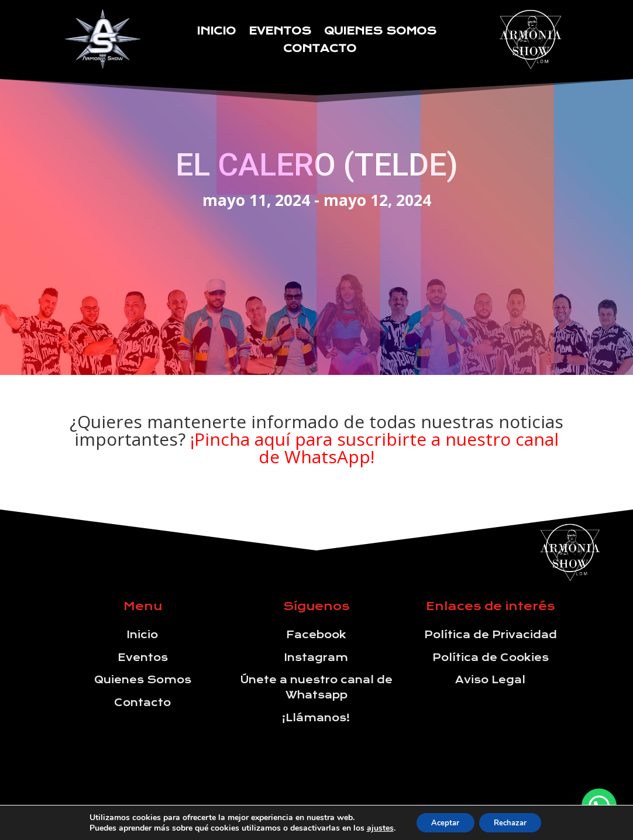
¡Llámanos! (316, 718)
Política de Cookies (491, 657)
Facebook (316, 635)
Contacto (320, 49)
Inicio (216, 32)
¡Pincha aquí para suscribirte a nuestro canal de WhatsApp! (374, 448)
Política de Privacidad (491, 635)
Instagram (316, 657)
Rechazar (514, 822)
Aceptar (442, 822)
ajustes (373, 827)
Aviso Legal (490, 680)
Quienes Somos (380, 32)
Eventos (280, 32)
